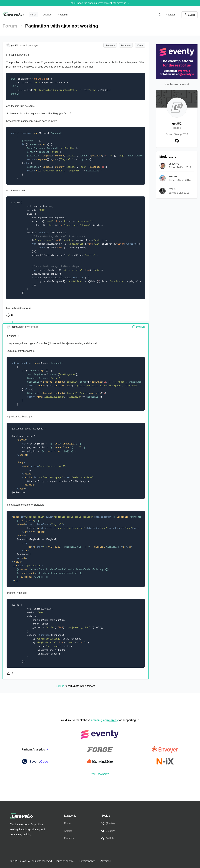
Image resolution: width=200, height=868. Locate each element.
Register (170, 15)
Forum (33, 15)
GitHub (107, 838)
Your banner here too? (177, 84)
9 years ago (32, 327)
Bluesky (108, 831)
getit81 (177, 126)
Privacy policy (87, 861)
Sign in (60, 686)
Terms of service (65, 861)
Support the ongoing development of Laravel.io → (100, 3)
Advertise (106, 861)
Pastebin (63, 15)
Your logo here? (100, 774)
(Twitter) (108, 823)
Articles (47, 15)
